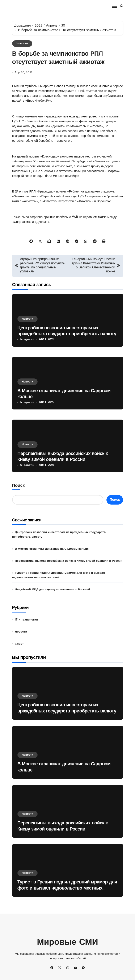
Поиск (18, 486)
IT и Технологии (26, 620)
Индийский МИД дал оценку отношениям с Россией (52, 590)
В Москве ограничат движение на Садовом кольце (52, 549)
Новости (22, 44)
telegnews (27, 339)
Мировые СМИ (67, 943)
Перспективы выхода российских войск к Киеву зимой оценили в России (69, 561)
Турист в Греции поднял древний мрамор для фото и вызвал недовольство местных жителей (67, 888)
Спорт (19, 644)
